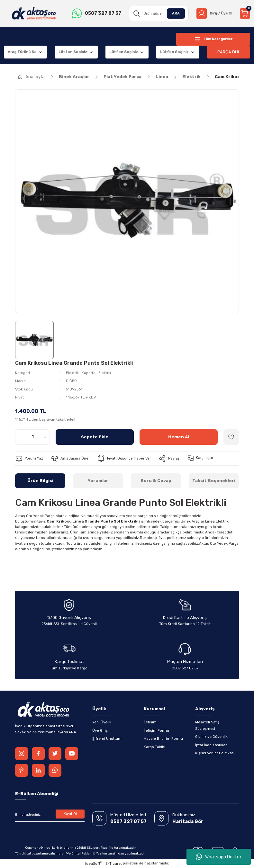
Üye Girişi (100, 730)
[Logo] (33, 13)
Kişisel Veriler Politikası (215, 753)
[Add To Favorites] (231, 437)
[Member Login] (213, 13)
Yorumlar (98, 481)
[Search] (158, 13)
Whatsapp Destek (219, 857)
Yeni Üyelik (102, 722)
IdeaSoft (94, 863)
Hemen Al (179, 437)
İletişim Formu (156, 730)
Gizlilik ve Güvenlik (211, 737)
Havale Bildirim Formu (163, 738)
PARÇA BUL (229, 52)
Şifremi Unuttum (107, 738)
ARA (174, 13)
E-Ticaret (114, 864)
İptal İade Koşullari (211, 745)
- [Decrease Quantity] (20, 437)
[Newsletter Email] (50, 815)
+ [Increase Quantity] (45, 437)
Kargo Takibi (154, 747)
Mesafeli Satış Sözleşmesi (207, 725)
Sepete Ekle (95, 437)
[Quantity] (32, 437)
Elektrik (72, 373)
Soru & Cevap (156, 481)
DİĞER (71, 381)
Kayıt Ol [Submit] (70, 814)
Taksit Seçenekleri (214, 481)
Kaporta (89, 373)
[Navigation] (213, 39)
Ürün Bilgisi (40, 481)
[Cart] (245, 13)
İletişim (150, 722)
